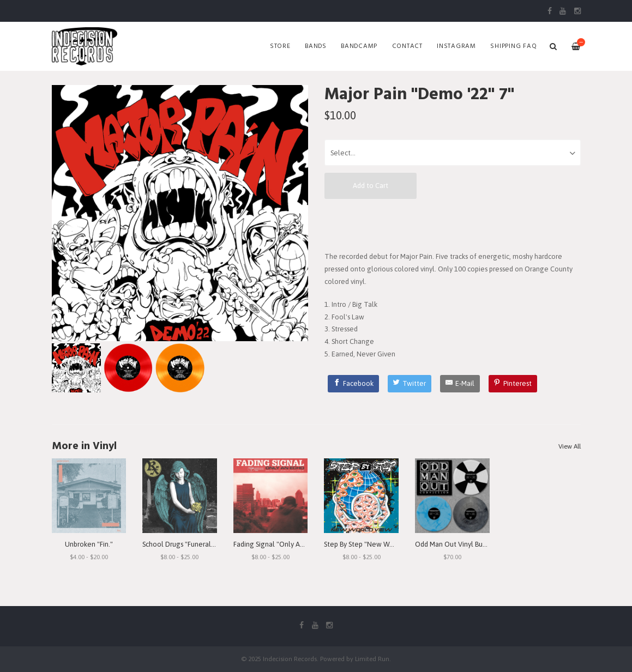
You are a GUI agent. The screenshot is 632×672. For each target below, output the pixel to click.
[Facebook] (353, 384)
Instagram (456, 46)
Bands (316, 46)
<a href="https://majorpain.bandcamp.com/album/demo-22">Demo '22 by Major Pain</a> (453, 225)
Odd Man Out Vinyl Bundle (456, 544)
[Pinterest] (513, 384)
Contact (407, 46)
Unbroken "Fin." (89, 544)
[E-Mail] (460, 384)
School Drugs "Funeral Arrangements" (201, 544)
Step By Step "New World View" (373, 544)
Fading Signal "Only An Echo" (278, 544)
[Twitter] (410, 384)
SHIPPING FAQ (513, 46)
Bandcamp (359, 46)
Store (280, 46)
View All (570, 446)
